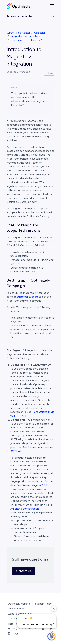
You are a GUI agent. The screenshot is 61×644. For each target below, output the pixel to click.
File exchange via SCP (34, 485)
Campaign (40, 33)
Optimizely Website (19, 604)
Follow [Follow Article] (49, 73)
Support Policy (43, 604)
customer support (27, 297)
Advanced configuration (25, 509)
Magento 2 (36, 40)
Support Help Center (18, 33)
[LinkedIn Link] (9, 634)
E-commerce (18, 40)
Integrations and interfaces (26, 36)
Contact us (24, 571)
